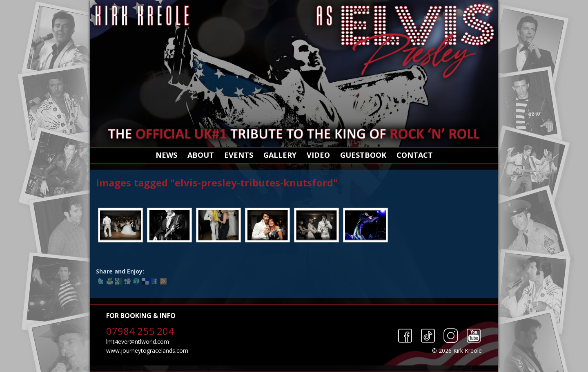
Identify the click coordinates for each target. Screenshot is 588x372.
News (166, 155)
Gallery (280, 155)
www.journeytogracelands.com (147, 351)
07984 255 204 (140, 331)
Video (318, 155)
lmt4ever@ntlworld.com (138, 342)
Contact (415, 155)
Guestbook (363, 155)
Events (239, 155)
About (201, 155)
